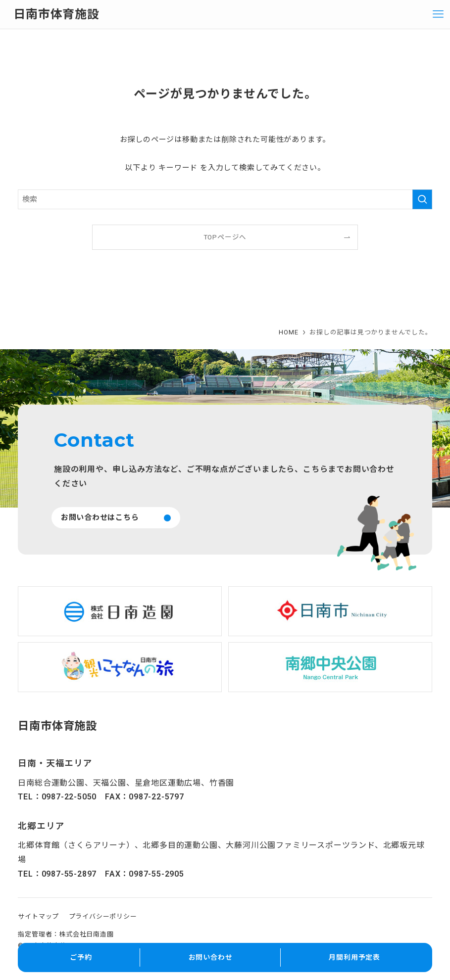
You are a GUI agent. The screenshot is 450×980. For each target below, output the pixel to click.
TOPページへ (225, 237)
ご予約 (81, 957)
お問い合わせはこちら (100, 517)
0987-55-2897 (69, 874)
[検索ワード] (225, 199)
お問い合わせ (211, 957)
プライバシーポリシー (103, 916)
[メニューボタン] (438, 14)
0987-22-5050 (69, 797)
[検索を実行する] (422, 199)
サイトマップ (38, 916)
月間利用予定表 (354, 957)
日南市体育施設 (56, 14)
